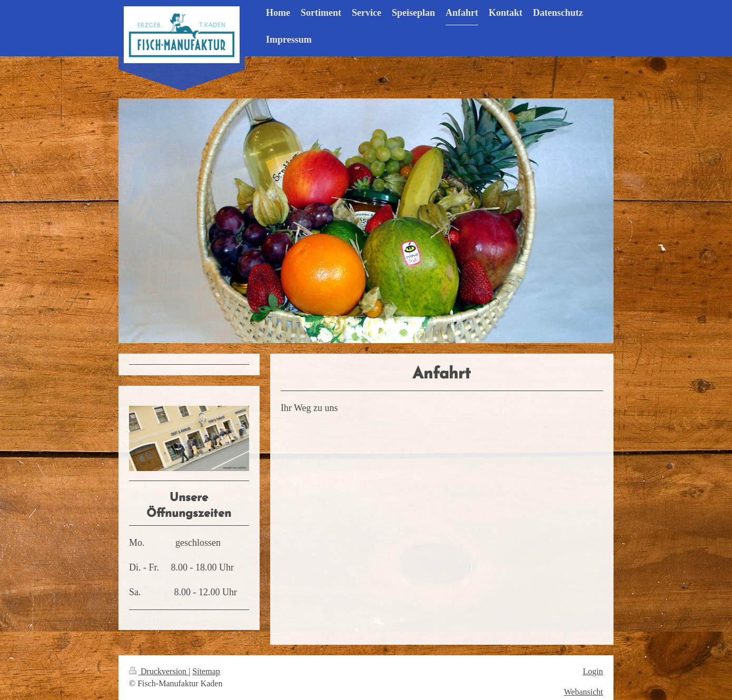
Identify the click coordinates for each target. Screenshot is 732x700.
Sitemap (206, 671)
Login (593, 671)
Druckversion (159, 671)
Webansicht (583, 692)
